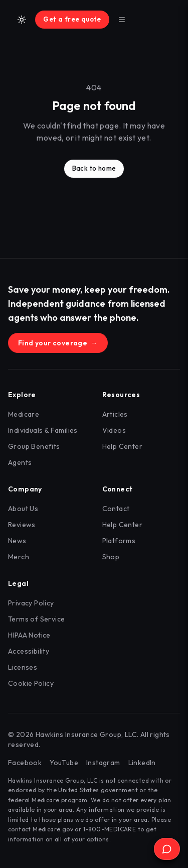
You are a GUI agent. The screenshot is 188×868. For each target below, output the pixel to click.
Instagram (103, 763)
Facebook (25, 763)
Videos (114, 430)
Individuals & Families (43, 430)
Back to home (94, 168)
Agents (20, 462)
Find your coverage (58, 343)
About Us (23, 509)
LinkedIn (142, 763)
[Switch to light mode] (22, 20)
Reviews (22, 525)
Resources (121, 395)
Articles (115, 414)
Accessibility (29, 651)
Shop (111, 557)
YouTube (64, 763)
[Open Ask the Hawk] (167, 849)
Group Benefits (34, 446)
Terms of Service (36, 619)
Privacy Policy (31, 603)
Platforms (119, 541)
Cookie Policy (31, 683)
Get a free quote (72, 19)
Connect (118, 489)
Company (25, 489)
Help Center (122, 446)
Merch (19, 557)
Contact (116, 509)
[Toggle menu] (122, 20)
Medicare (24, 414)
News (17, 541)
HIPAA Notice (29, 635)
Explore (22, 395)
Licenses (23, 667)
